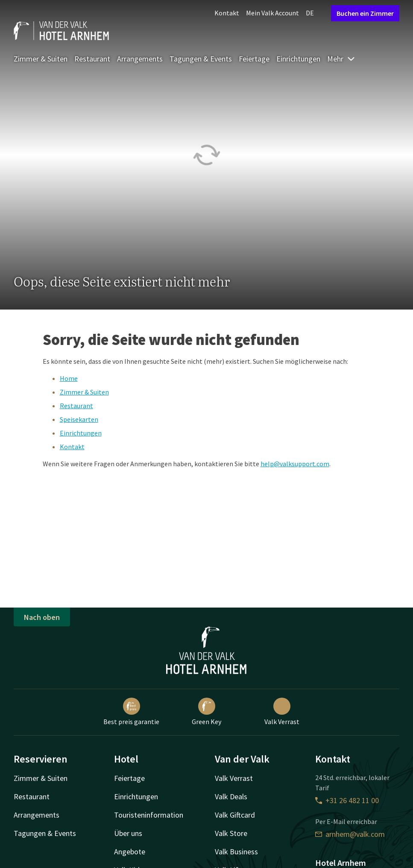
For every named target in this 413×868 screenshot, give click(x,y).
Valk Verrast (282, 712)
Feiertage (254, 59)
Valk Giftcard (235, 815)
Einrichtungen (298, 59)
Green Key (206, 712)
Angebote (130, 852)
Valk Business (236, 852)
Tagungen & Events (201, 59)
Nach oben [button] (42, 617)
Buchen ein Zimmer (365, 13)
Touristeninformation (149, 815)
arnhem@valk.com (350, 834)
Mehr (341, 59)
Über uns (128, 833)
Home (69, 378)
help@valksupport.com (295, 464)
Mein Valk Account (272, 13)
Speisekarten (79, 419)
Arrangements (140, 59)
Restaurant (92, 59)
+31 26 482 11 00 (347, 800)
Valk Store (231, 833)
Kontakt (227, 13)
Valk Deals (231, 796)
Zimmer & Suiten (41, 59)
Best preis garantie (131, 712)
